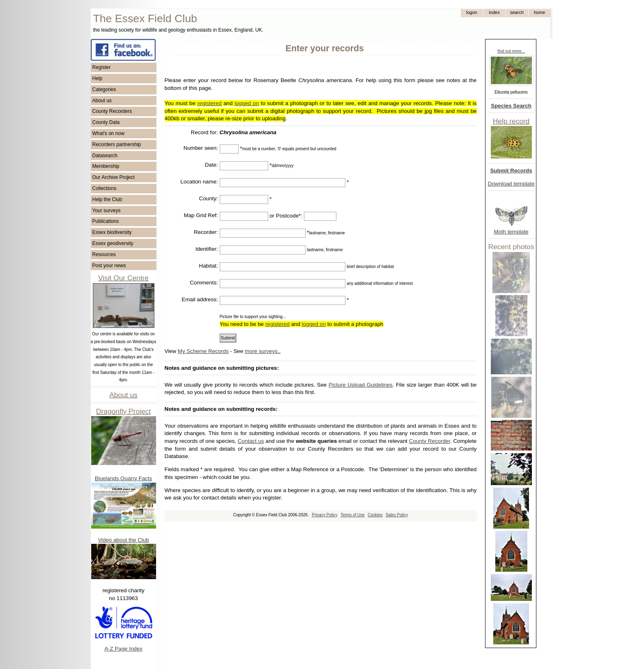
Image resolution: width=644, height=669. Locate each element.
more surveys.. (263, 351)
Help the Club (107, 199)
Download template (511, 184)
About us (102, 101)
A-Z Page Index (123, 649)
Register (102, 67)
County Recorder (430, 441)
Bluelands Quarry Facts (123, 478)
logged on (247, 103)
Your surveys (107, 211)
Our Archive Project (114, 177)
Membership (106, 166)
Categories (104, 89)
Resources (104, 254)
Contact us (251, 441)
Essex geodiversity (113, 243)
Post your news (109, 266)
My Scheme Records (203, 351)
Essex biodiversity (112, 232)
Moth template (511, 232)
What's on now (108, 133)
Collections (105, 188)
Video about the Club (123, 540)
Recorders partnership (117, 144)
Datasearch (105, 156)
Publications (106, 221)
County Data (106, 122)
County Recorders (112, 111)
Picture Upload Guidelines (361, 385)
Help (98, 78)
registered (209, 103)
